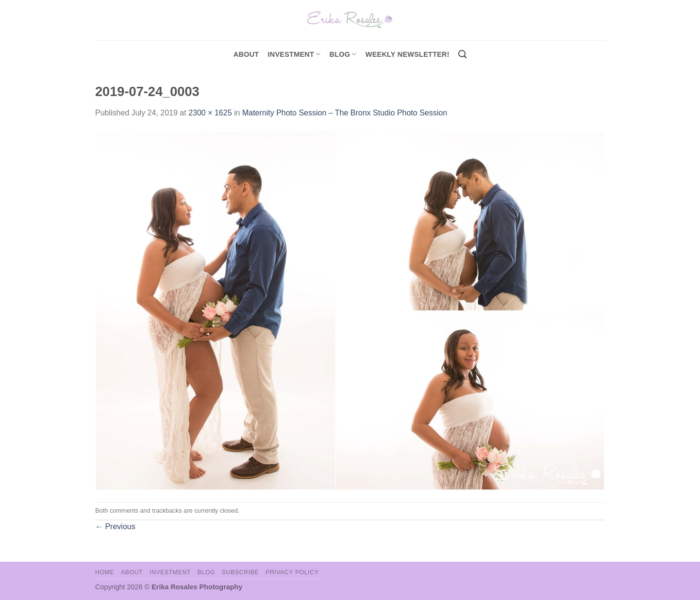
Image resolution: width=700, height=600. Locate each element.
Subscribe (240, 572)
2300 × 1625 (210, 113)
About (246, 54)
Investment (170, 572)
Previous (115, 527)
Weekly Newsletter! (408, 54)
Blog (343, 54)
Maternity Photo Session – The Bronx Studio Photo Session (345, 113)
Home (105, 572)
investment (294, 54)
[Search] (462, 55)
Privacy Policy (292, 572)
